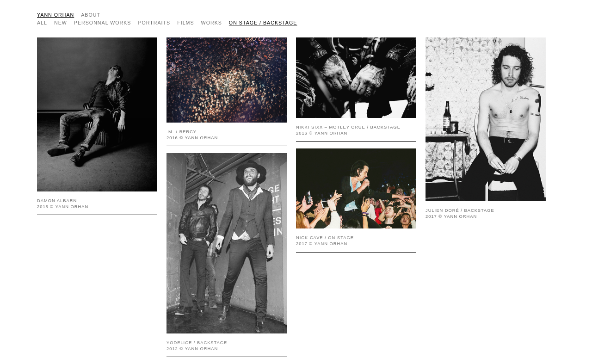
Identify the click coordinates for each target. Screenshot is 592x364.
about (91, 15)
